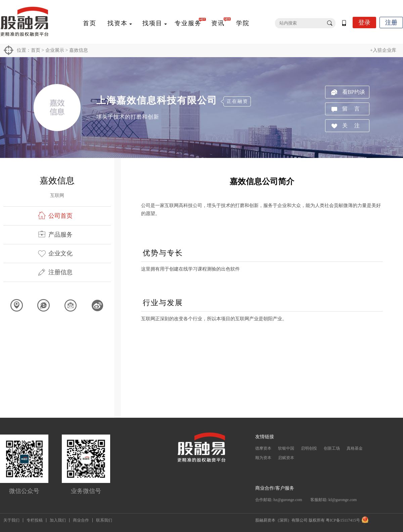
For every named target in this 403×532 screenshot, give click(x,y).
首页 (90, 23)
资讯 (218, 23)
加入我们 (58, 520)
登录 (364, 23)
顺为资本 (263, 458)
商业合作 (81, 520)
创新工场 (332, 448)
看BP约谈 (354, 92)
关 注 (351, 126)
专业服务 (188, 23)
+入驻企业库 (383, 50)
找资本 (118, 23)
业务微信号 (86, 491)
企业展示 (55, 50)
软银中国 (286, 448)
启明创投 (309, 448)
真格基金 (355, 448)
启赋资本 (286, 458)
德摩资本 (263, 448)
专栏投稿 (35, 520)
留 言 (351, 109)
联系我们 (104, 520)
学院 (243, 23)
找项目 (152, 23)
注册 (391, 23)
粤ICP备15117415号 (343, 520)
